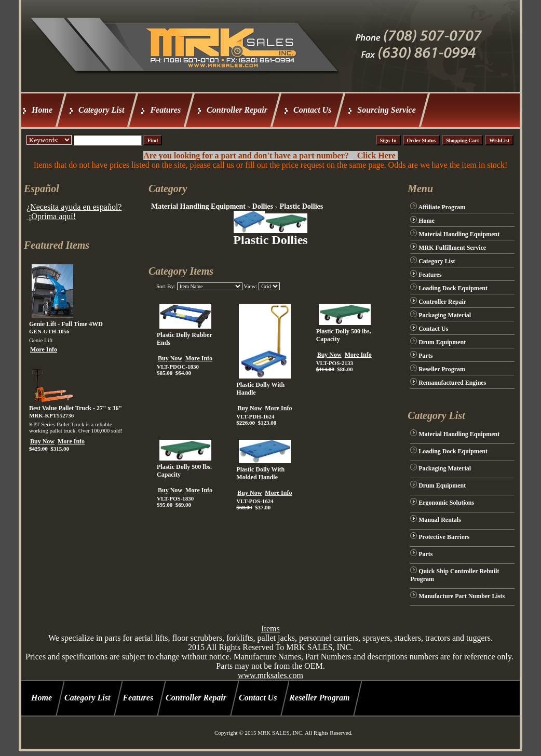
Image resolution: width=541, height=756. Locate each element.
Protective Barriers (444, 537)
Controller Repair (237, 110)
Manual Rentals (440, 520)
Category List (101, 110)
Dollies (263, 206)
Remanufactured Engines (452, 383)
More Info (44, 349)
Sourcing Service (386, 110)
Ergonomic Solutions (446, 503)
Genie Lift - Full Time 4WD (66, 324)
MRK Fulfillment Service (452, 248)
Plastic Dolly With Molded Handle (260, 473)
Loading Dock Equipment (453, 288)
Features (165, 110)
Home (42, 110)
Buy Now (42, 441)
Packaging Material (445, 315)
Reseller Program (442, 369)
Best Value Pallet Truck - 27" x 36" (76, 408)
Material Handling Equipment (198, 206)
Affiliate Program (442, 207)
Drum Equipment (442, 342)
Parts (425, 356)
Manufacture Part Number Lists (462, 596)
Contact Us (312, 110)
